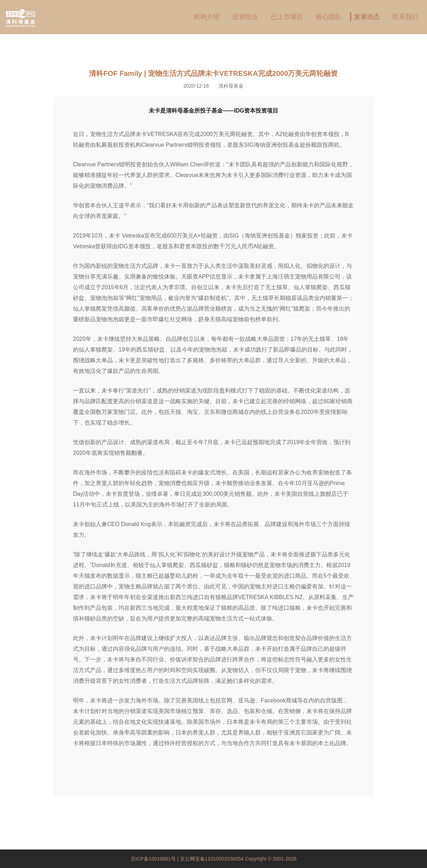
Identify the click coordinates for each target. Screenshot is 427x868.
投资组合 (245, 17)
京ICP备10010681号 (154, 859)
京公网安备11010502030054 (212, 859)
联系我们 (405, 17)
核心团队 (328, 17)
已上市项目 (287, 17)
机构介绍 (207, 17)
